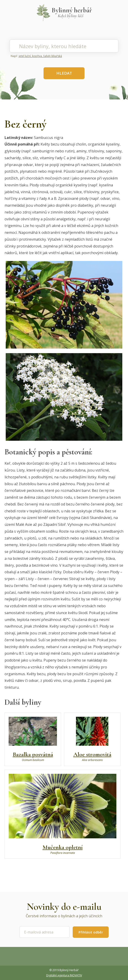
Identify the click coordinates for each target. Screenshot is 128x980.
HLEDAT (64, 73)
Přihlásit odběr (91, 932)
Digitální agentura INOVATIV (64, 975)
